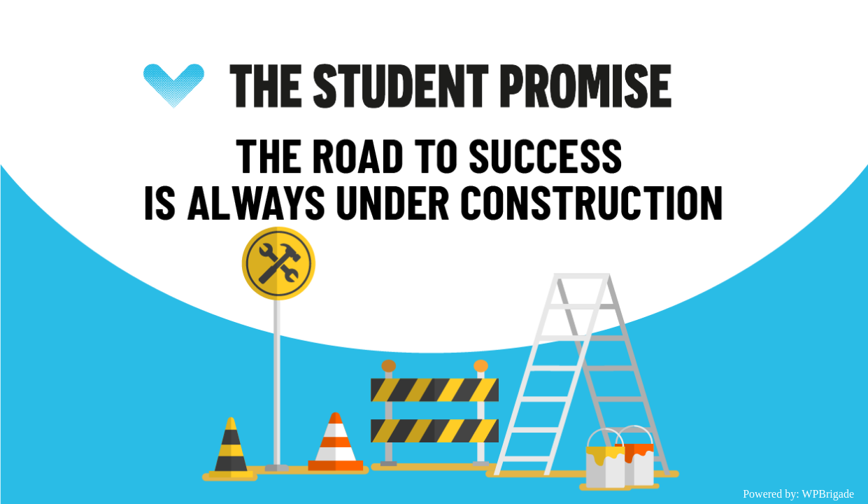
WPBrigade (828, 494)
